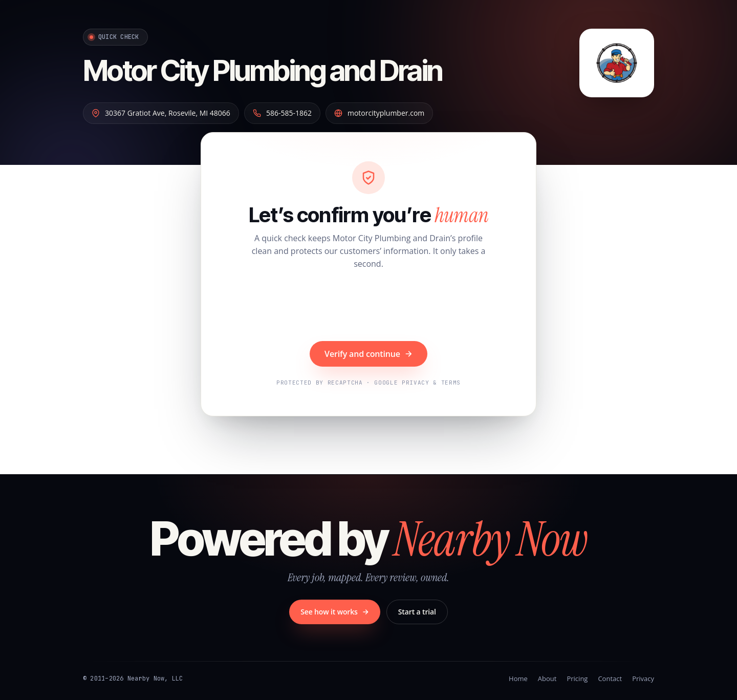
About (547, 678)
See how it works (335, 612)
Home (518, 678)
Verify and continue (368, 354)
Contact (610, 678)
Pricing (577, 678)
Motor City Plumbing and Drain (263, 71)
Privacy (643, 678)
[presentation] (368, 307)
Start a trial (417, 612)
